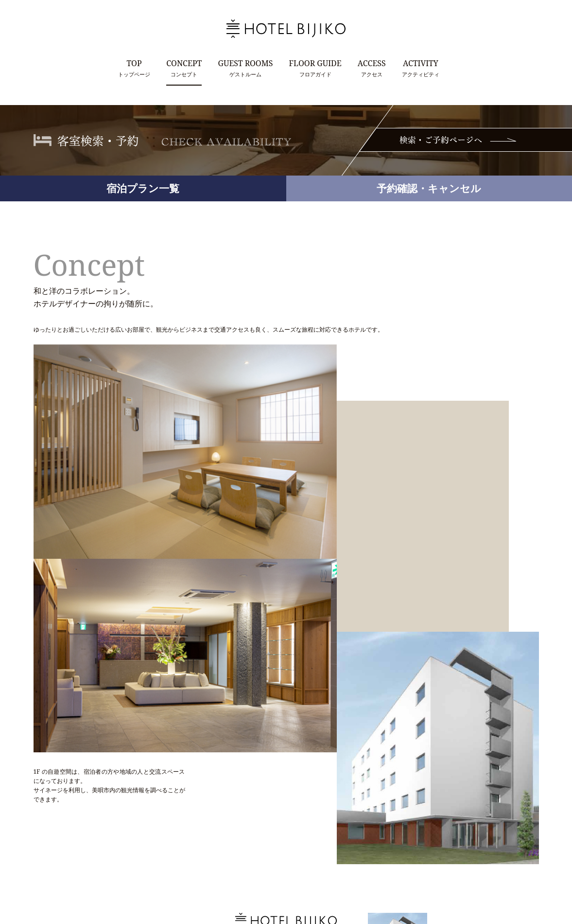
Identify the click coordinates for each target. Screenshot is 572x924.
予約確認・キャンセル (429, 188)
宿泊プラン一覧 (143, 188)
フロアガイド (315, 68)
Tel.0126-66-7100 (252, 848)
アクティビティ (421, 68)
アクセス (372, 68)
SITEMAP (356, 885)
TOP (209, 885)
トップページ (134, 68)
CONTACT (267, 885)
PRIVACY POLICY (312, 885)
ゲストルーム (246, 68)
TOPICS (235, 885)
